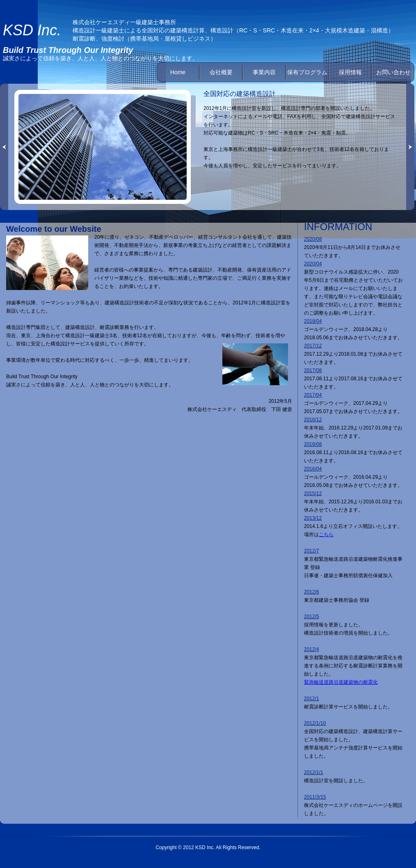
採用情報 (350, 72)
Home (178, 72)
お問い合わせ (393, 72)
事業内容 (264, 72)
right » (410, 147)
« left (4, 147)
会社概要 (221, 72)
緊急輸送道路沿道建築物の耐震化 (341, 682)
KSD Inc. (32, 30)
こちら (326, 535)
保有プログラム (307, 72)
